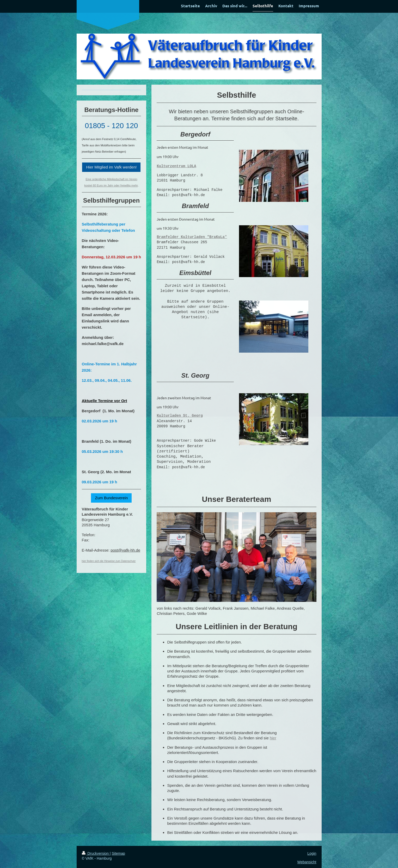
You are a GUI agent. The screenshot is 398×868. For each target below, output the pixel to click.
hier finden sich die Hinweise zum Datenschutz (109, 561)
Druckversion (96, 855)
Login (312, 855)
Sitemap (118, 855)
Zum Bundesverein (111, 498)
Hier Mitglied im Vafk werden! (111, 167)
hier (273, 740)
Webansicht (307, 864)
